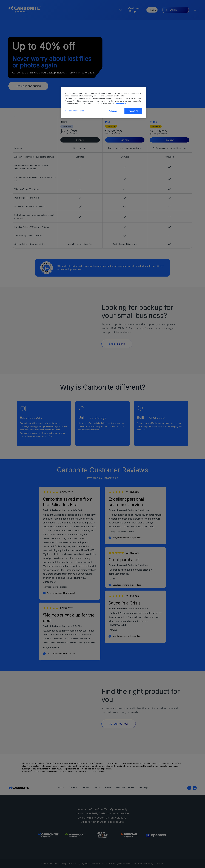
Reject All (113, 111)
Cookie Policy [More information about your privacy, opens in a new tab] (120, 103)
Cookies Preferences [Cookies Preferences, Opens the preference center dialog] (74, 111)
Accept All (133, 111)
